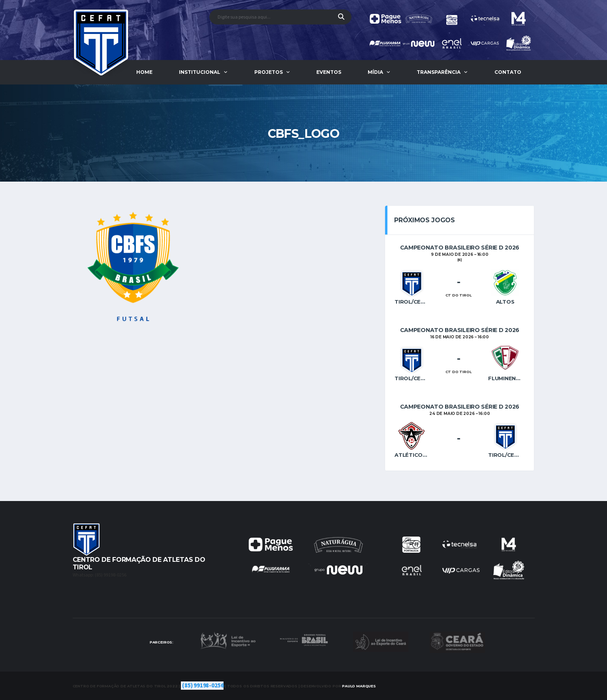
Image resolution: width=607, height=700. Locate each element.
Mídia (375, 72)
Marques (359, 686)
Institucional (200, 72)
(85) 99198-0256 (203, 686)
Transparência (439, 72)
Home (144, 72)
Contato (508, 72)
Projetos (269, 72)
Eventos (329, 72)
